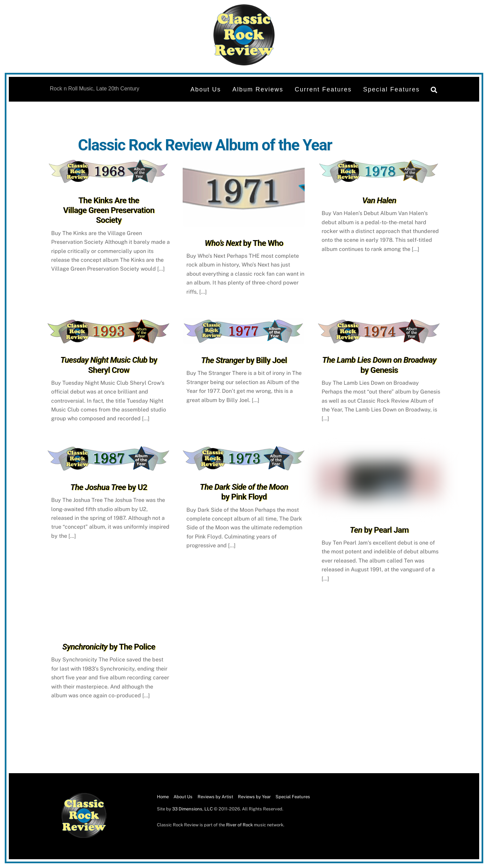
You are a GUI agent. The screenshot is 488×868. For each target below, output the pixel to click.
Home (163, 797)
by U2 (109, 487)
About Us (206, 89)
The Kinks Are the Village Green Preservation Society (109, 210)
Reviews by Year (254, 797)
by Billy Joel (244, 360)
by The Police (109, 647)
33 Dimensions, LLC (192, 809)
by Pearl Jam (379, 530)
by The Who (244, 243)
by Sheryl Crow (109, 365)
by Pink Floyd (244, 492)
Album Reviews (258, 89)
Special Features (392, 89)
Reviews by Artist (215, 797)
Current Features (323, 89)
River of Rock (239, 825)
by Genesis (379, 365)
